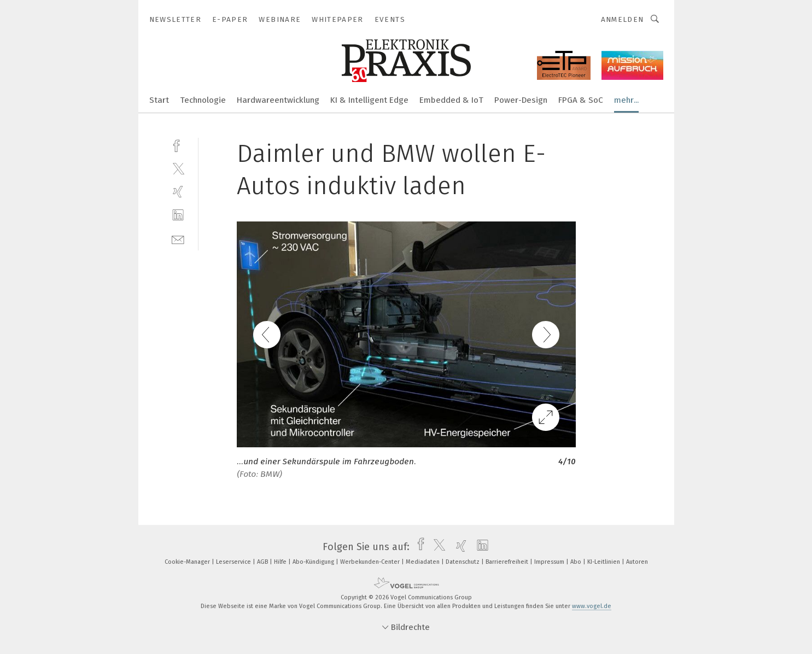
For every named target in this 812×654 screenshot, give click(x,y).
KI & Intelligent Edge (369, 100)
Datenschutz (463, 562)
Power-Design (521, 100)
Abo (577, 562)
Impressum (550, 562)
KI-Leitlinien (604, 562)
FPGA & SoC (581, 100)
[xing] (178, 192)
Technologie (203, 100)
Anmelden (623, 19)
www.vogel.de (592, 606)
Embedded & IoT (451, 100)
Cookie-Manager (188, 562)
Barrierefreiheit (508, 562)
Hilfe (281, 562)
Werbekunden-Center (371, 562)
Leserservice (234, 562)
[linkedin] (178, 215)
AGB (263, 562)
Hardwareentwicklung (278, 100)
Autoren (637, 562)
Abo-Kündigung (314, 562)
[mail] (178, 239)
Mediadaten (423, 562)
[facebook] (178, 145)
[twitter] (178, 168)
